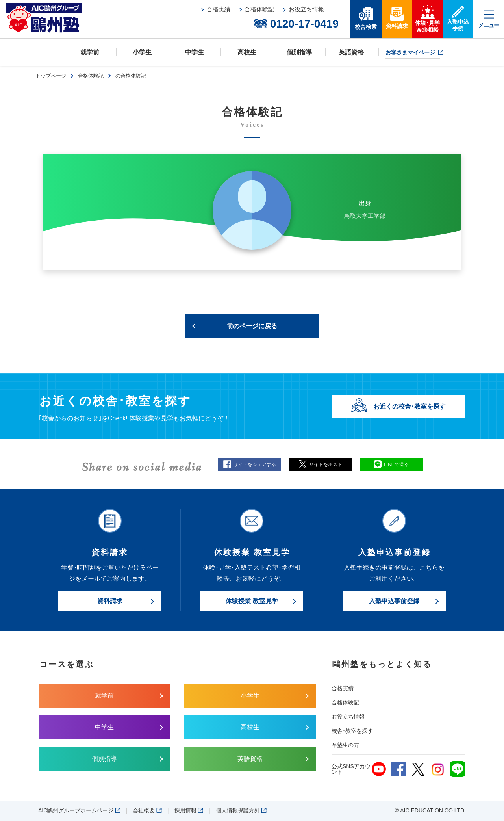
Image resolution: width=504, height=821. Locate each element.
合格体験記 (345, 702)
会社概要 (147, 810)
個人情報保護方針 (241, 810)
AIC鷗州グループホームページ (79, 810)
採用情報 (189, 810)
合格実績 (343, 688)
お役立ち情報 (348, 717)
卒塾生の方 (345, 745)
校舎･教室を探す (352, 731)
